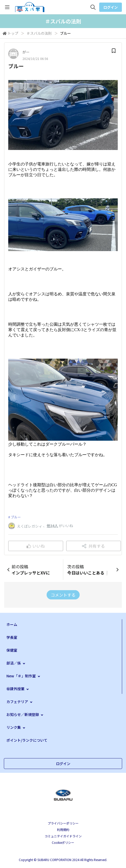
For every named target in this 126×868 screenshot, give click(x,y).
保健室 (12, 650)
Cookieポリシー (63, 842)
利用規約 (63, 830)
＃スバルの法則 (39, 33)
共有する (93, 546)
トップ (13, 33)
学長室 (12, 637)
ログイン (111, 7)
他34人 (52, 526)
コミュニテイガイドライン (63, 836)
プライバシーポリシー (63, 823)
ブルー (16, 517)
